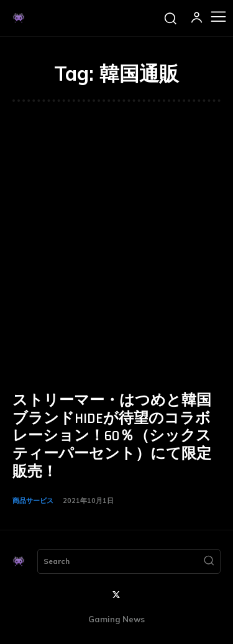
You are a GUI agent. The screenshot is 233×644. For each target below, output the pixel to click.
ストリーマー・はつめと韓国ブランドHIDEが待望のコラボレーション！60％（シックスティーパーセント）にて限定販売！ (112, 436)
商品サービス (33, 501)
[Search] (209, 561)
